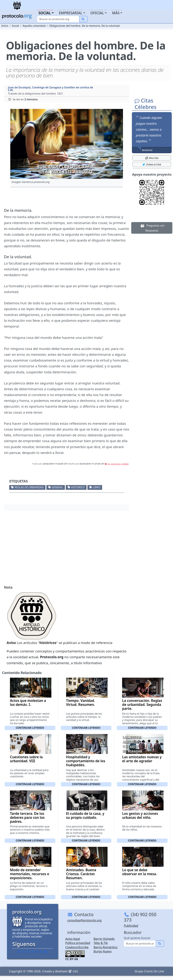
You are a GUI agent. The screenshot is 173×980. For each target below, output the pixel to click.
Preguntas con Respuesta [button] (152, 228)
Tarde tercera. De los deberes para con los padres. (27, 817)
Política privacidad (78, 943)
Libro (97, 487)
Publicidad (131, 926)
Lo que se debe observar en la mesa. (140, 872)
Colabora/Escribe (77, 947)
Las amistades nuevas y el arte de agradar (142, 759)
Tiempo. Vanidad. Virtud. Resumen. (81, 703)
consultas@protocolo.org (84, 920)
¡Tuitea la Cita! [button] (152, 164)
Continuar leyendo (30, 728)
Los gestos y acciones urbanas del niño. (140, 815)
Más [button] (116, 13)
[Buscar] (58, 19)
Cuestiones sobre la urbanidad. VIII (26, 759)
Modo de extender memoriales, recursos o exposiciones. (30, 874)
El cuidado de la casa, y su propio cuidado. (85, 815)
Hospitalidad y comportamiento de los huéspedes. (86, 761)
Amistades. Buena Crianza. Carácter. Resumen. (81, 874)
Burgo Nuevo (103, 951)
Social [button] (45, 13)
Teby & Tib (101, 943)
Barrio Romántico (106, 947)
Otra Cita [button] (152, 158)
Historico (78, 487)
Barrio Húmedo (104, 939)
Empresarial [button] (71, 13)
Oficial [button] (97, 13)
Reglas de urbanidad (29, 487)
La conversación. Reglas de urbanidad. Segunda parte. (142, 705)
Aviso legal (73, 939)
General (57, 487)
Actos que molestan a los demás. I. (28, 703)
